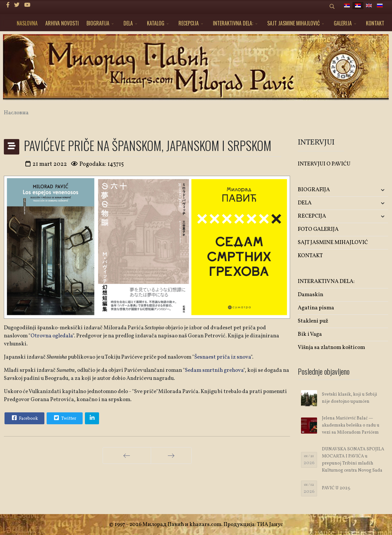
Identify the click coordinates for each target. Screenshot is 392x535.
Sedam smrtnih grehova (214, 370)
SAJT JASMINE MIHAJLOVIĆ (293, 23)
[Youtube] (27, 5)
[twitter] (17, 5)
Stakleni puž (313, 321)
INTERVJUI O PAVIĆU (324, 164)
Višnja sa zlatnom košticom (331, 347)
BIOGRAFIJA (98, 23)
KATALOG (156, 23)
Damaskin (310, 295)
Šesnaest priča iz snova (223, 357)
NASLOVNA (27, 23)
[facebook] (8, 5)
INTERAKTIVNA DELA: (233, 23)
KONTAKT (375, 23)
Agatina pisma (316, 308)
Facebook (24, 418)
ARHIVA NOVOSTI (62, 23)
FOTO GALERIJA (318, 229)
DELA (128, 23)
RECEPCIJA (189, 23)
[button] (373, 190)
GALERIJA (343, 23)
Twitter (64, 418)
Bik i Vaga (310, 334)
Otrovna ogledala (52, 336)
